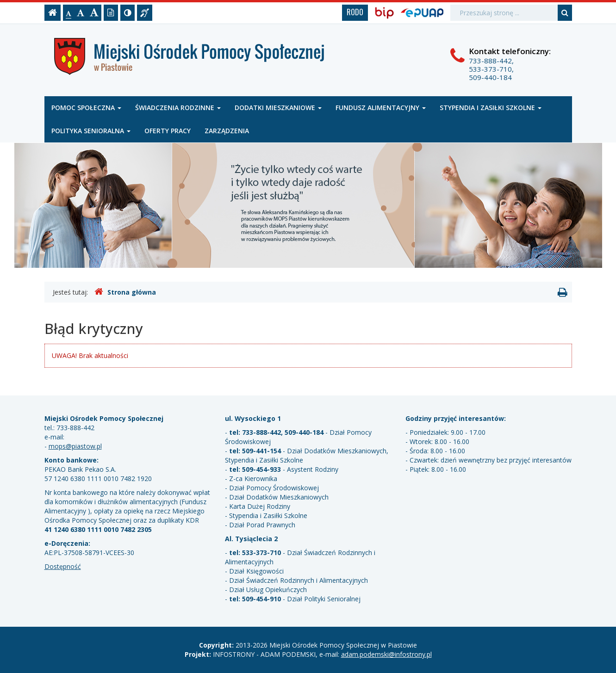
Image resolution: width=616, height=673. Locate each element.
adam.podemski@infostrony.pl (386, 654)
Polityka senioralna (91, 131)
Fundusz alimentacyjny (381, 108)
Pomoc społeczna (86, 108)
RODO (355, 12)
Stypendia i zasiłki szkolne (491, 108)
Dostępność (63, 566)
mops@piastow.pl (75, 446)
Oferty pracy (168, 131)
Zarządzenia (227, 131)
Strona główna (125, 292)
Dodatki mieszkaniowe (278, 108)
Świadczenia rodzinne (178, 108)
